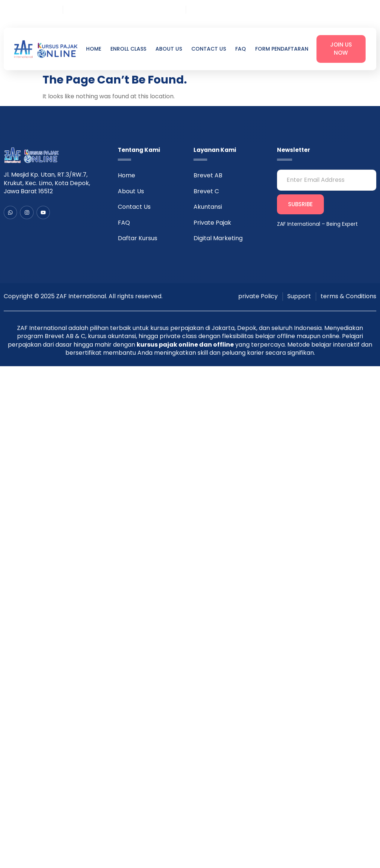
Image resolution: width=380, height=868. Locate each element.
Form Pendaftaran (282, 49)
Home (94, 49)
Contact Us (209, 49)
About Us (169, 49)
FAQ (241, 49)
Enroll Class (128, 49)
